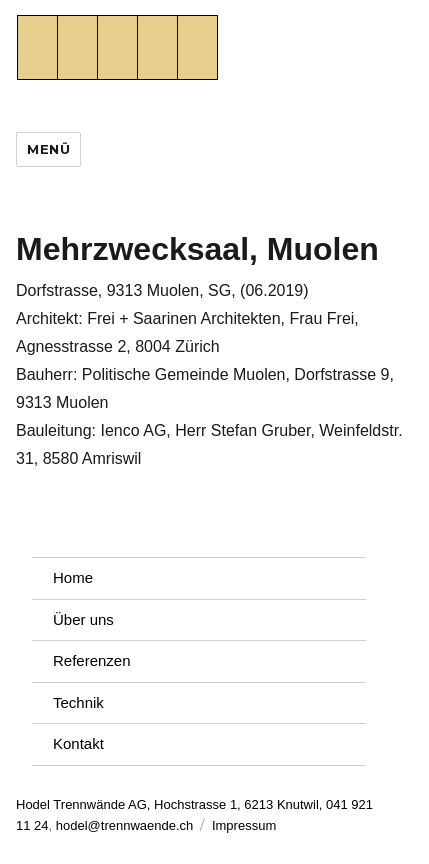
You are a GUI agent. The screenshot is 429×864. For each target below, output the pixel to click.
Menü (48, 149)
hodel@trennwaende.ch (125, 825)
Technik (78, 702)
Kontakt (78, 743)
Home (73, 577)
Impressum (244, 825)
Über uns (83, 619)
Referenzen (92, 660)
